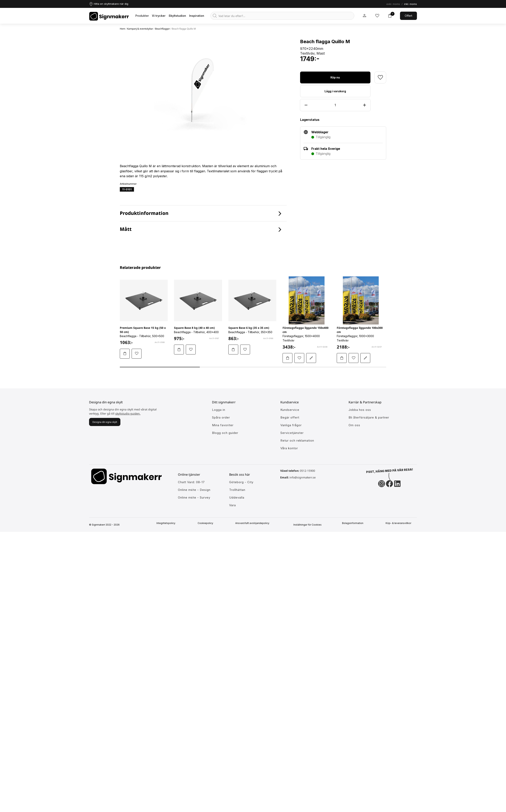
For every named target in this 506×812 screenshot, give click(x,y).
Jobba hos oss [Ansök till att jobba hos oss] (360, 410)
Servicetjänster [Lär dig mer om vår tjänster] (292, 433)
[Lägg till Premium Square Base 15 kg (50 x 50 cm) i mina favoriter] (137, 354)
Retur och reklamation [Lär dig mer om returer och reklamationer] (297, 440)
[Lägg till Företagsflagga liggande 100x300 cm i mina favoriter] (353, 358)
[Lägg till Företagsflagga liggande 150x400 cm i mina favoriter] (299, 358)
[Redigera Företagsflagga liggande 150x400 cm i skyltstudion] (311, 358)
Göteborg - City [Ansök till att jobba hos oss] (241, 482)
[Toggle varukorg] (390, 16)
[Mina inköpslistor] (377, 16)
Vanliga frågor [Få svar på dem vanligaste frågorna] (291, 425)
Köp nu (335, 77)
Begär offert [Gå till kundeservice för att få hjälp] (290, 417)
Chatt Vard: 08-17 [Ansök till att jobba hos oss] (191, 482)
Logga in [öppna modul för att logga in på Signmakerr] (219, 410)
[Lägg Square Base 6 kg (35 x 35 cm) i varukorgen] (233, 350)
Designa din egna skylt (105, 422)
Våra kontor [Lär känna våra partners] (289, 448)
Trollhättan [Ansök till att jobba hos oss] (237, 490)
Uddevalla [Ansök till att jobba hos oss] (237, 497)
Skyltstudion (177, 16)
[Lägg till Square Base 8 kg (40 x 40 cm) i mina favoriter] (191, 350)
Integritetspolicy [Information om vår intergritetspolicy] (168, 523)
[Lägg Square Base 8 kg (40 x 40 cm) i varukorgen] (179, 350)
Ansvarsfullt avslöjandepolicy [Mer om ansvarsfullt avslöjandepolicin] (254, 523)
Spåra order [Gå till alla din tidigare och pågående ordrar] (221, 417)
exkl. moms (393, 4)
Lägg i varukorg (335, 91)
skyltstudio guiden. (128, 413)
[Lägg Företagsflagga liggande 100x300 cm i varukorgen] (342, 358)
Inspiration (197, 16)
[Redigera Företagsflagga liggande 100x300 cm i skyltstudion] (365, 358)
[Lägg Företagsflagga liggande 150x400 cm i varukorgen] (287, 358)
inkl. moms (411, 4)
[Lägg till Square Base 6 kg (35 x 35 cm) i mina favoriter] (245, 350)
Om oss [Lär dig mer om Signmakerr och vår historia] (354, 425)
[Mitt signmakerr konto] (365, 16)
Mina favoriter (223, 425)
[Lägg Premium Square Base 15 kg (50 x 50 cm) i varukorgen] (125, 354)
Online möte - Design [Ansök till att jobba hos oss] (194, 490)
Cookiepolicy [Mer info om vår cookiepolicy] (207, 523)
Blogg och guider (225, 433)
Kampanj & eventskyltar (140, 29)
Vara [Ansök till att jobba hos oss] (233, 505)
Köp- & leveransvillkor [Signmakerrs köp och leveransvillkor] (400, 523)
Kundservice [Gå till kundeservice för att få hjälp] (290, 410)
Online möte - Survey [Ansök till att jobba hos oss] (194, 497)
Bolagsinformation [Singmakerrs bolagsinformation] (354, 523)
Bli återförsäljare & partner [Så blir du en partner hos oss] (369, 417)
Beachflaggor (162, 29)
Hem (122, 29)
